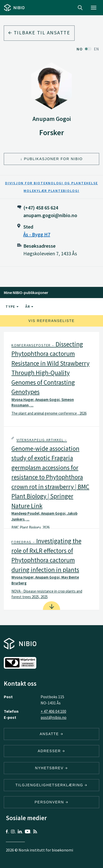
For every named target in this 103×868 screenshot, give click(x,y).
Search (80, 8)
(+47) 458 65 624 (41, 208)
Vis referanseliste (52, 321)
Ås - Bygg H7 (37, 234)
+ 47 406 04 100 (53, 711)
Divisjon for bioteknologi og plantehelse (52, 183)
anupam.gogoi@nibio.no (50, 215)
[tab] (52, 379)
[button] (52, 379)
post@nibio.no (54, 717)
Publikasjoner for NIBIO (53, 159)
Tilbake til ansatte (39, 32)
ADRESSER (52, 751)
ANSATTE (51, 734)
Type (12, 306)
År (29, 306)
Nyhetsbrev (52, 768)
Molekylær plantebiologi (51, 191)
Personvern (52, 802)
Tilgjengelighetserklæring (52, 785)
